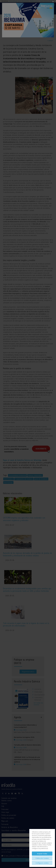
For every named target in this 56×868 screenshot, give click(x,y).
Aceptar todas (42, 854)
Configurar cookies (42, 863)
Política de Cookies (42, 858)
